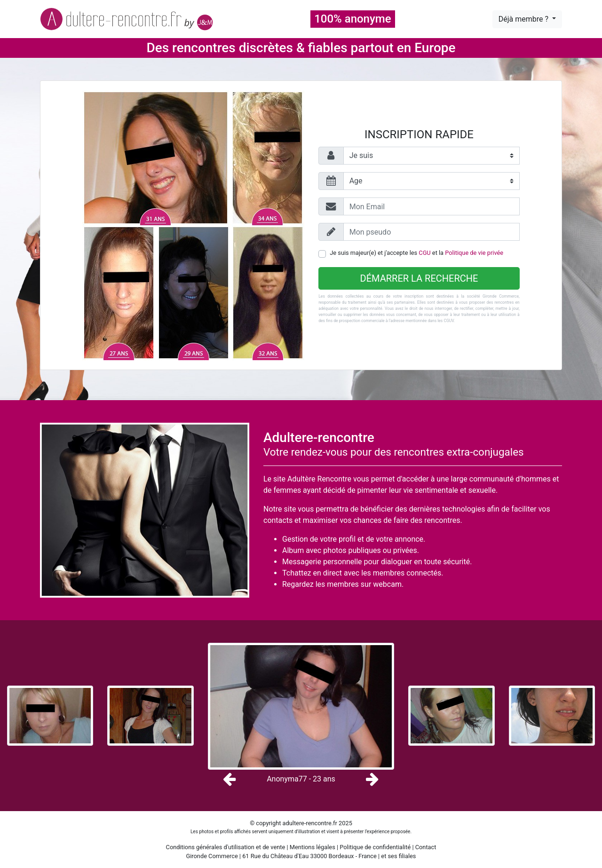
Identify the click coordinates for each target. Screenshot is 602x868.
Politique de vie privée (474, 253)
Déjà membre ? (524, 19)
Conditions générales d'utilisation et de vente (226, 847)
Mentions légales (313, 847)
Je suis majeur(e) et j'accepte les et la (416, 253)
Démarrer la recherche (419, 278)
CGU (424, 253)
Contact (426, 847)
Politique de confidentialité (375, 847)
